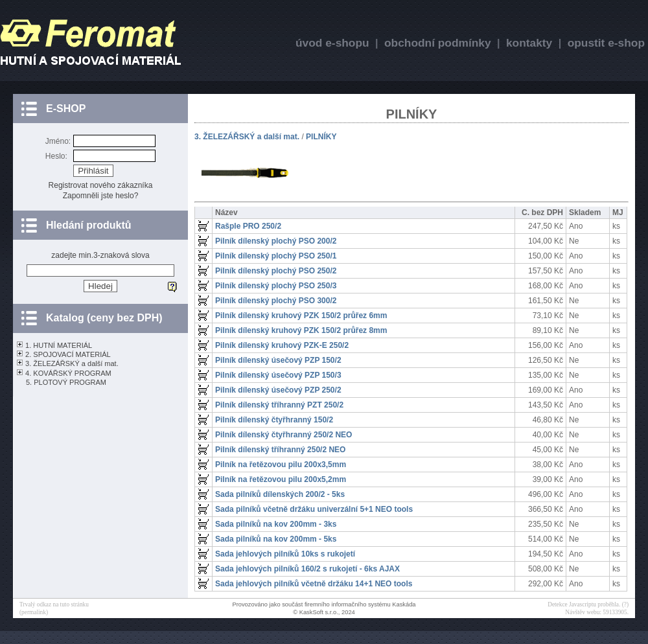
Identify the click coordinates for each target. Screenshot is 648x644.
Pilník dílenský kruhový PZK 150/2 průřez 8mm (301, 330)
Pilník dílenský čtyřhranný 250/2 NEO (283, 435)
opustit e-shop (606, 43)
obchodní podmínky (438, 43)
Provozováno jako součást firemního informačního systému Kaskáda (324, 604)
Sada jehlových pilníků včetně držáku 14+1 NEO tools (314, 584)
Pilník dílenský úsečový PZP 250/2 (278, 390)
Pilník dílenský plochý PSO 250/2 (276, 271)
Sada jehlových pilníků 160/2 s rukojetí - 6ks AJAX (307, 569)
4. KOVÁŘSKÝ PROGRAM (68, 373)
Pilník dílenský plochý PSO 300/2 (276, 301)
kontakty (529, 43)
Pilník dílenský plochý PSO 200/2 (276, 241)
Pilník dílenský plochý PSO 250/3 (276, 286)
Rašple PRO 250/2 (248, 226)
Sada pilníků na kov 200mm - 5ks (276, 539)
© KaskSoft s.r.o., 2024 (324, 612)
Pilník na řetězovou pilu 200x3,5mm (281, 465)
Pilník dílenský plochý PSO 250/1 (276, 256)
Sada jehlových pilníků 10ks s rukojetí (285, 554)
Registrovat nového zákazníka (101, 185)
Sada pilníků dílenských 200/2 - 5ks (280, 494)
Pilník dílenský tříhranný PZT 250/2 (279, 405)
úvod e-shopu (332, 43)
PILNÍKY (321, 137)
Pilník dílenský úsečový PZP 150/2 (278, 360)
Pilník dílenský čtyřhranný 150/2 (274, 420)
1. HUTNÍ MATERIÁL (59, 345)
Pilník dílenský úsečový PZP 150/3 (278, 375)
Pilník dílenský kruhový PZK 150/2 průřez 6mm (301, 316)
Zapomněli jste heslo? (101, 196)
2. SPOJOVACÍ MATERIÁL (68, 354)
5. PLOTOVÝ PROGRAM (66, 382)
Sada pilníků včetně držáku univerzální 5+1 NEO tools (314, 509)
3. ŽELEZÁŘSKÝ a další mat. (72, 363)
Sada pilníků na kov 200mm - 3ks (276, 524)
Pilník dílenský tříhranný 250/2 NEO (280, 450)
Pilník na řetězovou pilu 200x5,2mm (281, 479)
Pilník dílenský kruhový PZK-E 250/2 (282, 345)
